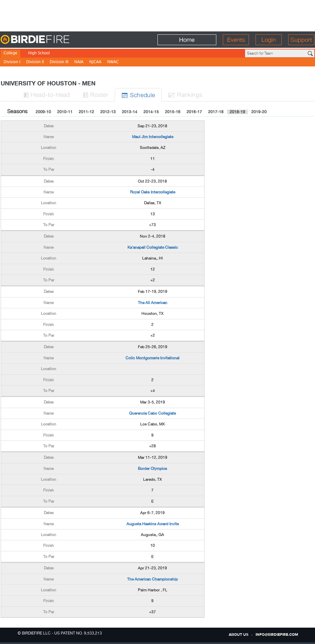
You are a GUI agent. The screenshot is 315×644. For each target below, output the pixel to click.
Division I (12, 62)
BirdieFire (48, 40)
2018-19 (237, 112)
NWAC (113, 62)
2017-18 (216, 112)
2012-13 (108, 112)
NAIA (79, 62)
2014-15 (151, 112)
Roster (96, 94)
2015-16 (173, 112)
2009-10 (43, 112)
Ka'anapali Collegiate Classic (153, 247)
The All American (153, 303)
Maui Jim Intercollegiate (153, 137)
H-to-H (47, 94)
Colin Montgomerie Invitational (152, 358)
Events (236, 40)
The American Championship (152, 579)
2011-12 (86, 112)
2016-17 (194, 112)
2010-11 (65, 112)
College (10, 54)
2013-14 (130, 112)
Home (187, 40)
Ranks (185, 94)
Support (301, 40)
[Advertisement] (157, 15)
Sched (138, 95)
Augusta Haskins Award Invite (153, 524)
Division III (59, 62)
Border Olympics (152, 469)
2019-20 (259, 112)
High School (39, 54)
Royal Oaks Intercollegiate (153, 192)
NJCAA (95, 62)
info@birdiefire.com (277, 635)
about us (239, 635)
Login (269, 40)
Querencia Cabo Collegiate (152, 413)
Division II (35, 62)
